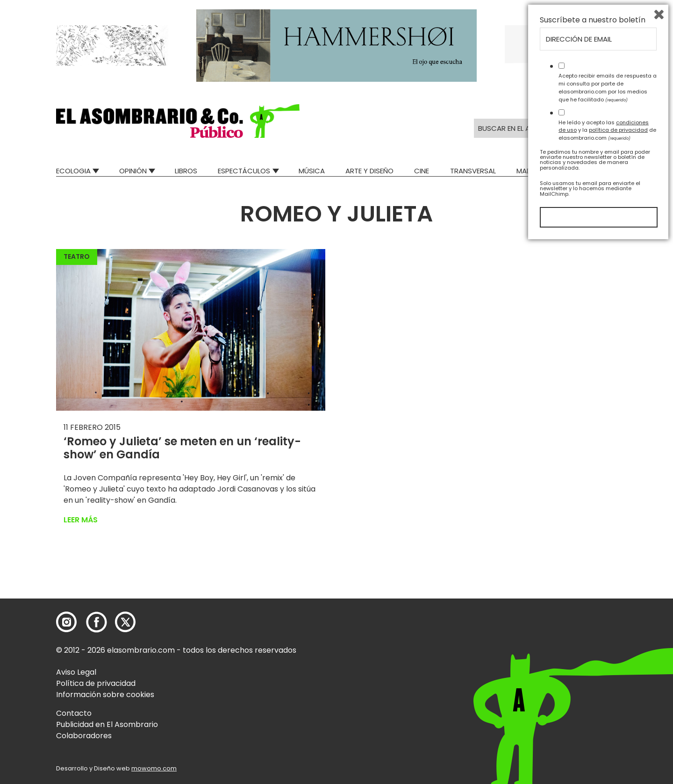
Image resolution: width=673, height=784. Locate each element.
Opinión (133, 171)
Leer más (81, 520)
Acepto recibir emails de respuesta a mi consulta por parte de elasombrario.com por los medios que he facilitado (608, 627)
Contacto (74, 713)
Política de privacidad (96, 683)
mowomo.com (154, 768)
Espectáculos (244, 171)
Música (312, 171)
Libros (186, 171)
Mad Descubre (542, 171)
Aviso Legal (76, 672)
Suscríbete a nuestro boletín (593, 560)
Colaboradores (84, 736)
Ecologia (73, 171)
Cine (422, 171)
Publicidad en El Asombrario (107, 724)
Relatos (602, 171)
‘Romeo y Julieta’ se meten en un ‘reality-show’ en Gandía (182, 448)
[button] (178, 121)
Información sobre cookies (105, 695)
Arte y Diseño (369, 171)
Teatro (77, 257)
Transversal (473, 171)
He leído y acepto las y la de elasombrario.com (607, 670)
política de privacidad (618, 670)
